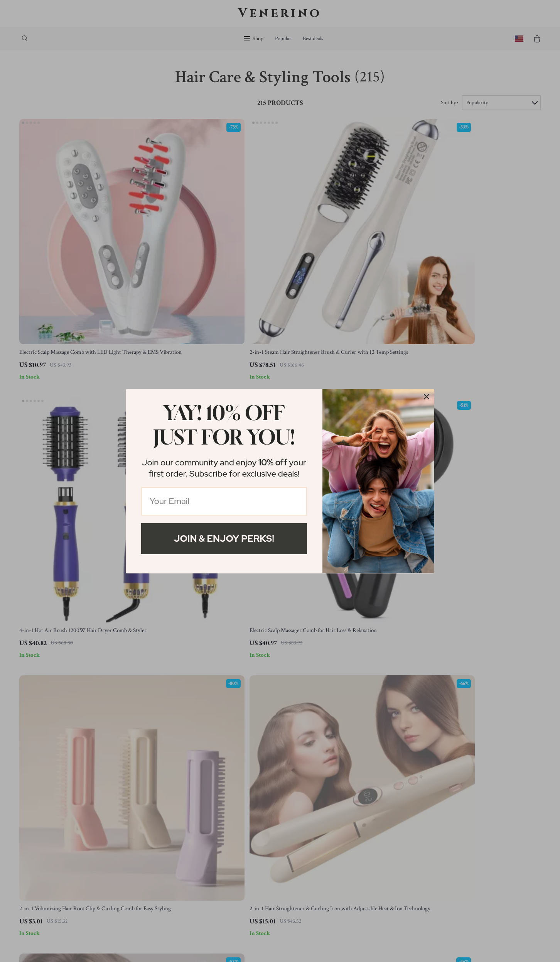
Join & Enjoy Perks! (224, 538)
